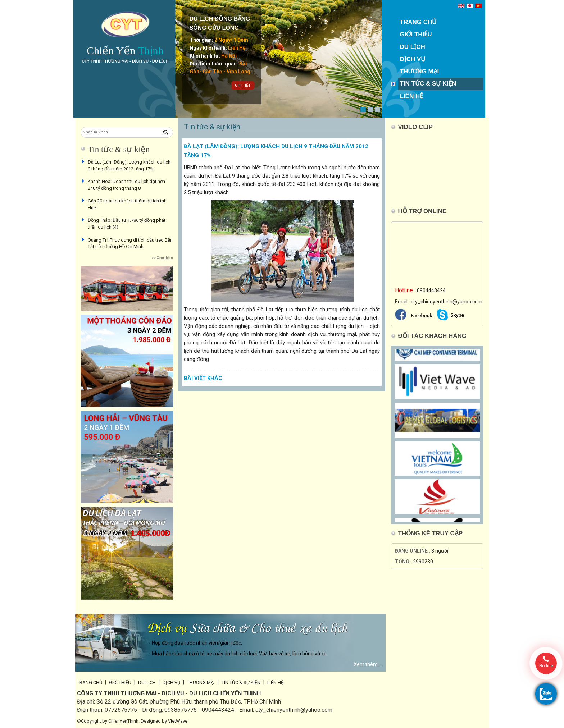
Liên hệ (412, 96)
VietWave (178, 721)
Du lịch (413, 47)
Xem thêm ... (368, 664)
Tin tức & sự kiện (428, 84)
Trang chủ (418, 22)
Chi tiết (243, 85)
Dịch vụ (413, 59)
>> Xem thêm (162, 258)
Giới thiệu (416, 34)
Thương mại (420, 71)
